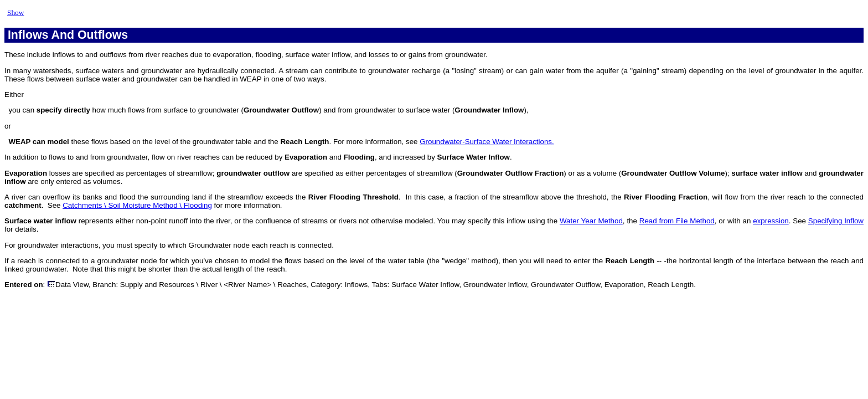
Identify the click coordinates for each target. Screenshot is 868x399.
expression (771, 221)
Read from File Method (677, 221)
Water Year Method (591, 221)
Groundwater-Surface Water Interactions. (487, 142)
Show (15, 12)
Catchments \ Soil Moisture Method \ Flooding (137, 205)
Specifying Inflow (836, 221)
